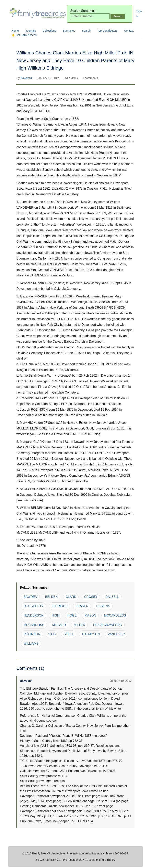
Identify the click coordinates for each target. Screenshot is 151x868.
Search (86, 31)
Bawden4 (27, 78)
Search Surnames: (83, 11)
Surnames (69, 31)
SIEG (52, 634)
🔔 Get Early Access (24, 35)
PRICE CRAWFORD (108, 625)
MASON (90, 615)
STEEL (69, 634)
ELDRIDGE (60, 606)
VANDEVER (116, 634)
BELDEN (52, 597)
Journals (31, 31)
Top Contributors (107, 31)
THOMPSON (91, 634)
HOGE (72, 615)
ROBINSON (32, 634)
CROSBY (91, 597)
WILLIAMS (31, 644)
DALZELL (112, 597)
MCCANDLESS (115, 615)
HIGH (55, 615)
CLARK (71, 597)
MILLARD (59, 625)
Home (15, 31)
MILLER (79, 625)
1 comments (90, 78)
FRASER (82, 606)
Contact (129, 31)
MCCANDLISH (34, 625)
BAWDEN (30, 597)
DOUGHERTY (33, 606)
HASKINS (103, 606)
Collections (49, 31)
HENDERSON (33, 615)
